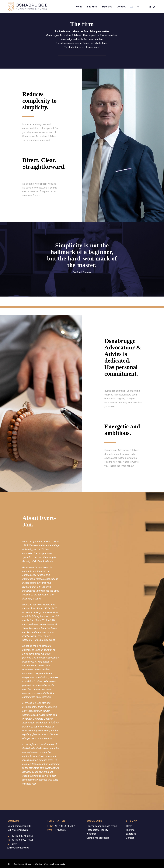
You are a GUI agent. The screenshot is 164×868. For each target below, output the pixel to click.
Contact (130, 838)
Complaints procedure (98, 838)
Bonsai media (59, 864)
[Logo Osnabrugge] (27, 7)
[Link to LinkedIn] (150, 7)
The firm (130, 830)
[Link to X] (154, 7)
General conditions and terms (102, 826)
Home (129, 826)
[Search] (138, 7)
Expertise (131, 834)
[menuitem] (79, 7)
